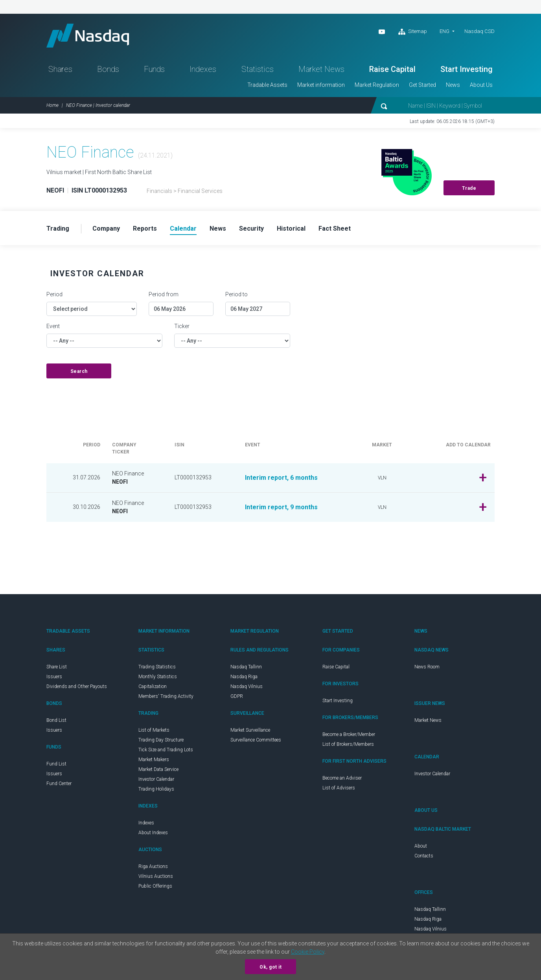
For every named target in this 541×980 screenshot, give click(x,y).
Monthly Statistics (158, 677)
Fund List (56, 764)
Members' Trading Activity (166, 696)
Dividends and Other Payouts (77, 686)
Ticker (182, 326)
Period (54, 294)
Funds (154, 69)
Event (53, 326)
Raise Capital (392, 69)
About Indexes (153, 833)
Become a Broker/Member (349, 734)
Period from (164, 294)
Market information (321, 85)
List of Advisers (339, 788)
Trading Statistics (157, 667)
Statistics (258, 69)
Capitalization (153, 686)
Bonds (108, 69)
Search (79, 371)
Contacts (424, 856)
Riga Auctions (153, 866)
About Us (481, 85)
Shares (60, 69)
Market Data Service (158, 769)
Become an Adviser (342, 778)
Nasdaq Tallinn (246, 667)
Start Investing (466, 69)
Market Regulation (377, 85)
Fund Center (59, 784)
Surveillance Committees (256, 740)
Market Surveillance (250, 730)
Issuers (54, 677)
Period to (236, 294)
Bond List (56, 720)
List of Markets (154, 730)
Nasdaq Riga (244, 677)
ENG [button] (444, 31)
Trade (469, 188)
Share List (57, 667)
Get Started (422, 85)
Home (52, 105)
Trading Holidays (156, 789)
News (453, 85)
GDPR (237, 696)
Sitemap (413, 32)
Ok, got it (270, 967)
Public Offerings (155, 886)
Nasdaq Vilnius (247, 686)
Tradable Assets (267, 85)
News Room (427, 667)
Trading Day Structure (161, 740)
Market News (321, 69)
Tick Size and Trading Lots (166, 750)
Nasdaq (88, 36)
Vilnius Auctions (156, 876)
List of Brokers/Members (348, 744)
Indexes (203, 69)
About (421, 846)
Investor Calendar (156, 779)
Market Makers (154, 760)
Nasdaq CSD (479, 31)
